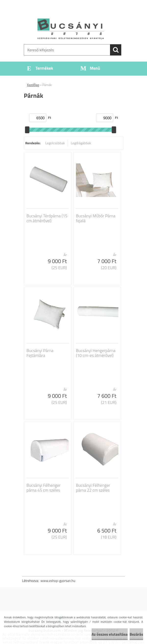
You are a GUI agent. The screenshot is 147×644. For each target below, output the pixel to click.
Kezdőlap (33, 85)
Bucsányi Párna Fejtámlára (40, 353)
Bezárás (136, 634)
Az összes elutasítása (110, 634)
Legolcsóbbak (55, 143)
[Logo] (70, 28)
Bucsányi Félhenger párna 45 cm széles (43, 488)
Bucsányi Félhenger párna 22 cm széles (93, 488)
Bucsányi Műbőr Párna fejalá (96, 218)
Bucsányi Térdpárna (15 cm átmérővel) (47, 218)
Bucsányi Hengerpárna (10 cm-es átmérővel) (96, 353)
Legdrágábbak (81, 143)
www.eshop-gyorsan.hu (58, 581)
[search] (116, 50)
